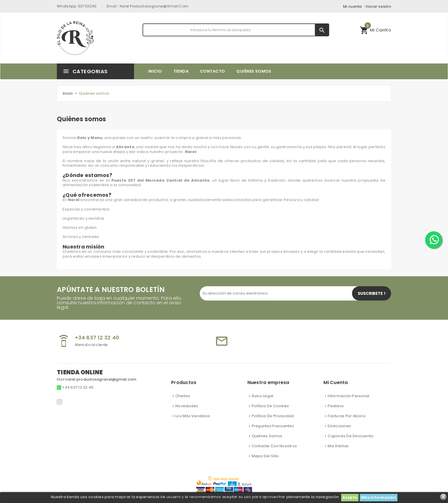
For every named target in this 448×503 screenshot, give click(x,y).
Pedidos (336, 406)
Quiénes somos (267, 436)
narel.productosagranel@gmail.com (154, 6)
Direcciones (339, 426)
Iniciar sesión (378, 6)
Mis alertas (338, 446)
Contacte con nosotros (274, 446)
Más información (379, 497)
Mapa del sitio (265, 456)
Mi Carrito (375, 29)
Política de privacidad (273, 416)
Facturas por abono (347, 416)
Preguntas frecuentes (273, 426)
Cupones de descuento (351, 436)
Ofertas (183, 396)
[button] (375, 30)
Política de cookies (270, 406)
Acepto (350, 497)
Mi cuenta (352, 6)
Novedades (187, 406)
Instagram (60, 402)
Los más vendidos (193, 416)
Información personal (348, 396)
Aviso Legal (263, 396)
